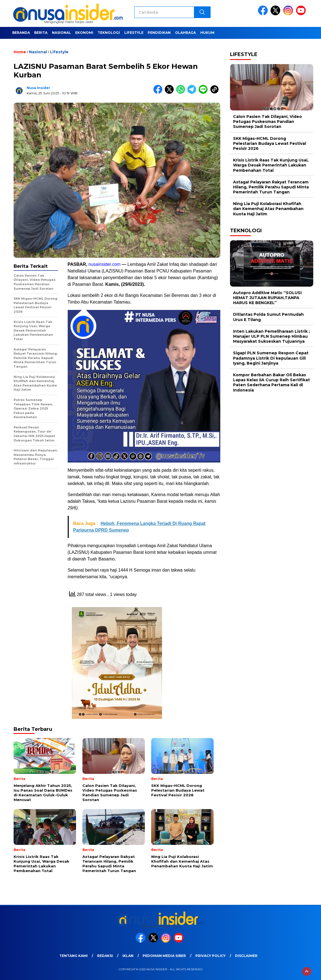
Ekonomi (84, 33)
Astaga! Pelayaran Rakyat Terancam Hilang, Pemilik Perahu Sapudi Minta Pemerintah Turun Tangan (271, 187)
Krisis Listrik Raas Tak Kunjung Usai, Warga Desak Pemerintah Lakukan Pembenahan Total (271, 165)
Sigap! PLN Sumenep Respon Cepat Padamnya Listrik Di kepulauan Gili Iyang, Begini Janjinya (271, 358)
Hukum (207, 33)
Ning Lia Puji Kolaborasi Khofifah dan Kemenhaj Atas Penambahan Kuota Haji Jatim (268, 209)
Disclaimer (246, 956)
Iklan (128, 956)
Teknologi (109, 33)
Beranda (21, 33)
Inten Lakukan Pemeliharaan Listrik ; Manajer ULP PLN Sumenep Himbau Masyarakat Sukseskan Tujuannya (271, 336)
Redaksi (105, 956)
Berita (41, 33)
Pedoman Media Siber (164, 956)
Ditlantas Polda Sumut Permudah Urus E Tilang (268, 317)
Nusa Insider (38, 88)
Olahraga (185, 33)
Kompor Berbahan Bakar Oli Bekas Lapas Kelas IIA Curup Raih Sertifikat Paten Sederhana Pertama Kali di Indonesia (271, 382)
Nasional (61, 33)
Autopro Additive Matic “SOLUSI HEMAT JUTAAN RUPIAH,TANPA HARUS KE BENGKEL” (267, 298)
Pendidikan (159, 33)
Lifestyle (134, 33)
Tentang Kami (74, 956)
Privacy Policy (210, 956)
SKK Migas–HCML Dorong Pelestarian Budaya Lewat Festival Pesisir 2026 (270, 143)
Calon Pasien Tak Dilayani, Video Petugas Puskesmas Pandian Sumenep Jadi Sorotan (267, 122)
